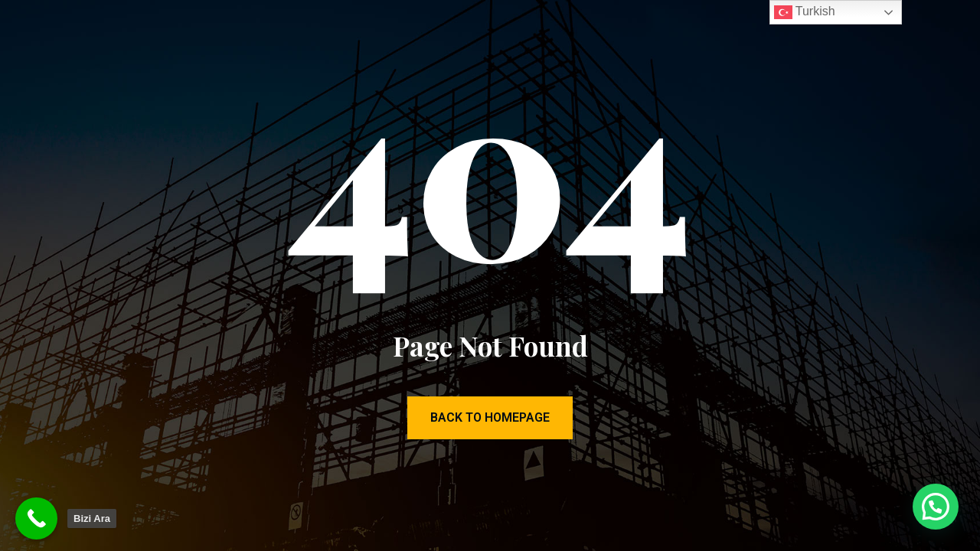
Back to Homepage (490, 417)
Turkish (805, 12)
